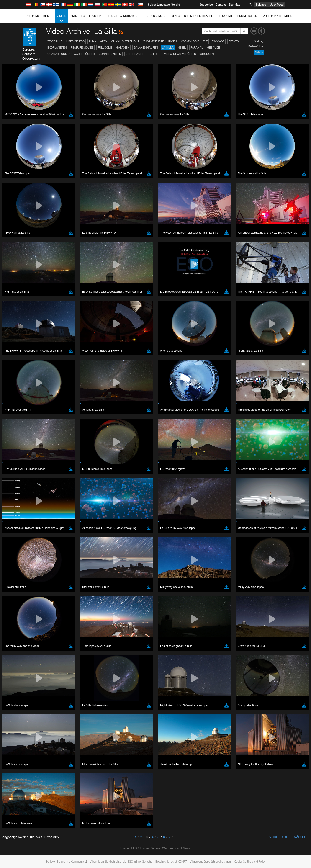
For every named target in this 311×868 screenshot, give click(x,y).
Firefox (18, 572)
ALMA (92, 41)
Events (175, 16)
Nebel (182, 48)
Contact (221, 5)
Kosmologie (190, 41)
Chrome (19, 564)
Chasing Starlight (125, 41)
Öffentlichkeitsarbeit (199, 16)
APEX (104, 41)
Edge (17, 568)
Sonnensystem (110, 54)
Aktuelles (78, 16)
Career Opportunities (277, 16)
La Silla (168, 48)
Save (15, 644)
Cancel (37, 644)
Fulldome (105, 48)
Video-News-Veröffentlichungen (189, 54)
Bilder (48, 16)
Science (261, 5)
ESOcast (218, 41)
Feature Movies (82, 48)
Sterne (155, 54)
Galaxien (123, 48)
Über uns (32, 16)
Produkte (226, 16)
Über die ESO (75, 41)
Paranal (197, 48)
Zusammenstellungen (160, 41)
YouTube (10, 484)
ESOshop (95, 16)
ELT (205, 41)
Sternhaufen (136, 54)
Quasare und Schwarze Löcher (71, 54)
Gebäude (213, 48)
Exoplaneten (57, 48)
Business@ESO (247, 16)
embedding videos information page (240, 489)
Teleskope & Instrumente (123, 16)
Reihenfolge (256, 46)
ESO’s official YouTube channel (107, 484)
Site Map (234, 5)
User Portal (277, 5)
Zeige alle (55, 41)
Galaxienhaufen (146, 48)
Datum (259, 52)
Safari (17, 577)
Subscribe (206, 5)
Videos (62, 19)
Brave (17, 560)
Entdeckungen (155, 16)
